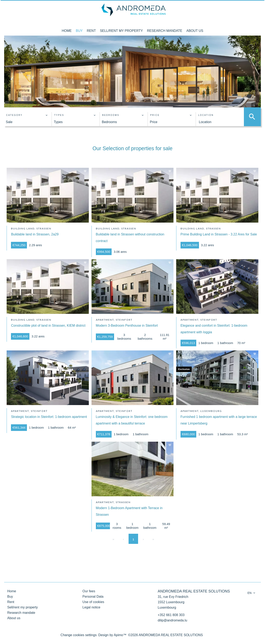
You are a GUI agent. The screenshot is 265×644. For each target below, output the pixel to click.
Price (155, 115)
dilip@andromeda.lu (173, 620)
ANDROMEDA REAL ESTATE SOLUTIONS (194, 591)
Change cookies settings (78, 635)
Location (206, 115)
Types (59, 115)
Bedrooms (111, 115)
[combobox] (27, 122)
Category (14, 115)
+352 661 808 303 (171, 615)
